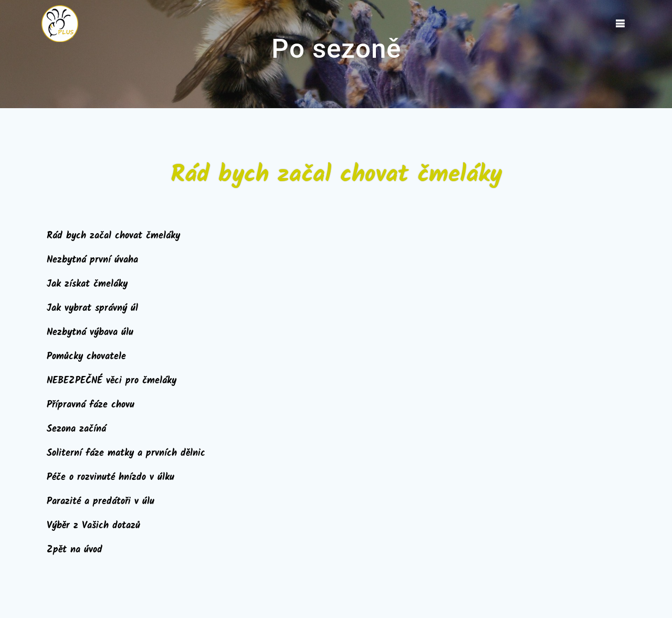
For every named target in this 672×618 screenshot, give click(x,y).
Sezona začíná (76, 429)
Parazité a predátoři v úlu (101, 502)
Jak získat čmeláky (87, 284)
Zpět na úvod (75, 550)
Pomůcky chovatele (86, 357)
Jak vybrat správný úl (92, 308)
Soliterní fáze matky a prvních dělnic (126, 453)
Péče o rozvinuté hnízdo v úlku (111, 478)
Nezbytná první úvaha (92, 260)
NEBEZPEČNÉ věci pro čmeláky (112, 381)
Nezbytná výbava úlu (90, 333)
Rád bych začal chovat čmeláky (113, 236)
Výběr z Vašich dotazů (93, 526)
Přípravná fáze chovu (91, 405)
